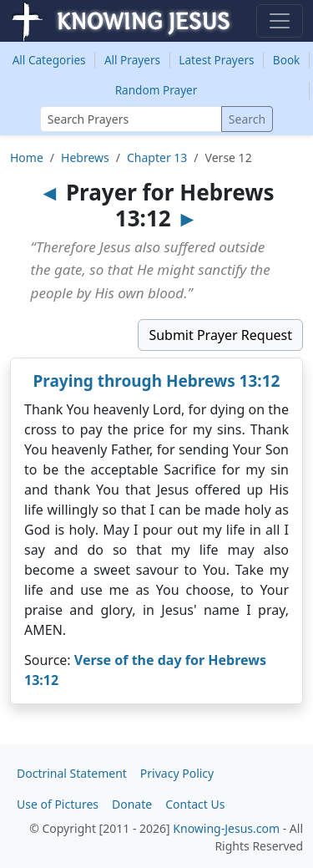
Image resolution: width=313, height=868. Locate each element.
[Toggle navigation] (280, 21)
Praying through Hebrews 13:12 (157, 381)
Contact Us (195, 804)
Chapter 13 (157, 157)
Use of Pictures (58, 804)
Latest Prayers (216, 60)
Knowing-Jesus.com (226, 828)
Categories (49, 60)
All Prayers (132, 60)
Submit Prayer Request (220, 335)
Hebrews (85, 157)
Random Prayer (156, 90)
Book (287, 60)
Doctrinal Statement (72, 773)
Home (27, 157)
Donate (132, 804)
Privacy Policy (177, 773)
